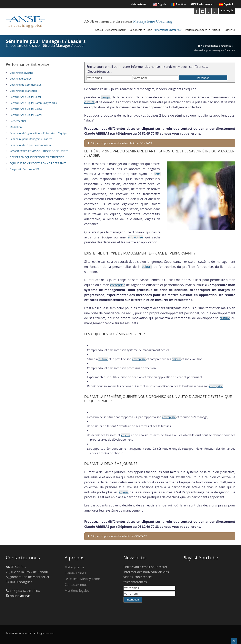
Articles (217, 30)
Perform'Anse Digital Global (26, 109)
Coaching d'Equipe (21, 79)
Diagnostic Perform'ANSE (25, 169)
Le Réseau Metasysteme (82, 579)
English (159, 4)
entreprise (135, 237)
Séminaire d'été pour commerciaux (31, 145)
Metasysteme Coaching (152, 21)
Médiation (16, 127)
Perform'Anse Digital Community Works (33, 103)
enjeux (176, 359)
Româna (179, 4)
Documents (137, 30)
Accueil (99, 30)
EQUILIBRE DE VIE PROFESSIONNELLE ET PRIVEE (38, 163)
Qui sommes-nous (116, 30)
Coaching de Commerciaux (26, 85)
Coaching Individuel (21, 73)
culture (90, 102)
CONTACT (230, 30)
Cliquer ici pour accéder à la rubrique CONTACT (120, 143)
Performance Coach (198, 30)
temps (106, 97)
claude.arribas (20, 596)
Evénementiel (18, 121)
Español (228, 4)
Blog (149, 30)
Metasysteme (75, 567)
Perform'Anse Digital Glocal (26, 115)
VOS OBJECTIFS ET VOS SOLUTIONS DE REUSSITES (39, 151)
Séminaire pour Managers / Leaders (31, 139)
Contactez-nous (76, 585)
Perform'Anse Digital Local (25, 97)
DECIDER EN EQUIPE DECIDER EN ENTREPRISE (37, 157)
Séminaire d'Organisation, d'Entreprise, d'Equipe (38, 133)
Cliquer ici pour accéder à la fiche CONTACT (117, 536)
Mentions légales (77, 591)
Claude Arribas (75, 573)
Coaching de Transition (23, 91)
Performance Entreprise (168, 30)
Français (227, 10)
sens (157, 174)
